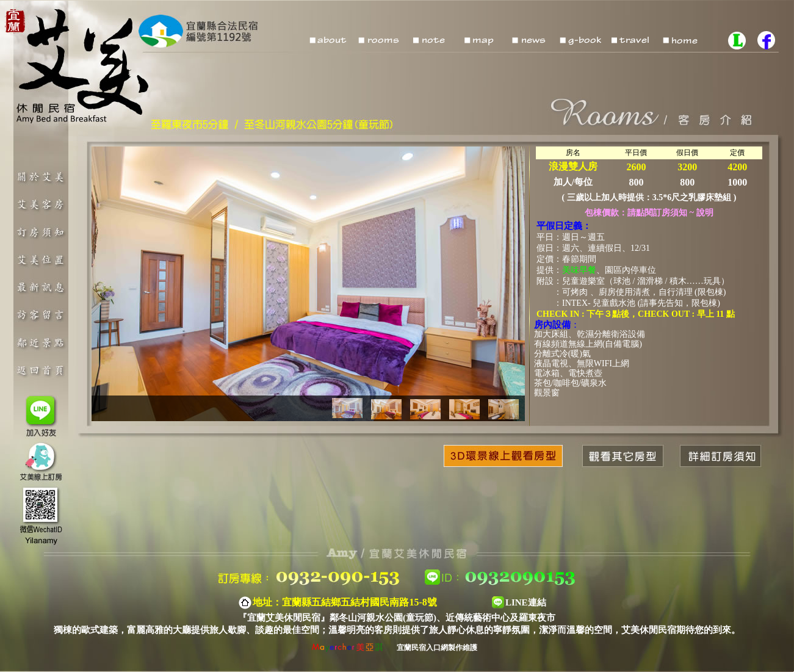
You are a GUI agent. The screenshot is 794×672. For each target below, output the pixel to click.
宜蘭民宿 (411, 648)
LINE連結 (526, 602)
